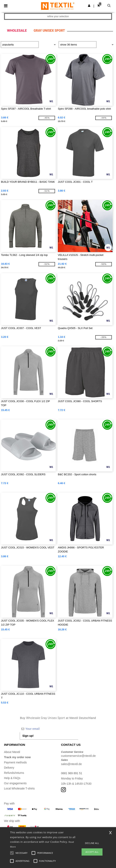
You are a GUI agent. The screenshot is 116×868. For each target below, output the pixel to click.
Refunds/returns (14, 773)
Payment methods (15, 762)
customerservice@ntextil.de (78, 756)
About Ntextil (12, 752)
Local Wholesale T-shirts (19, 788)
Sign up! (28, 736)
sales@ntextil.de (71, 764)
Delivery (9, 768)
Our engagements (15, 783)
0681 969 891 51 (72, 773)
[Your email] (49, 729)
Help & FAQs (12, 778)
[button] (89, 6)
